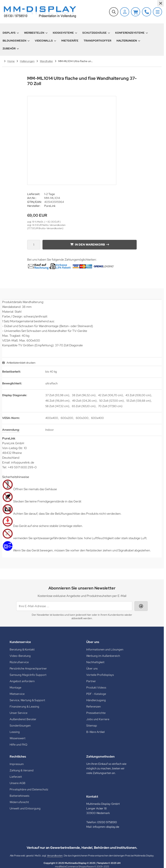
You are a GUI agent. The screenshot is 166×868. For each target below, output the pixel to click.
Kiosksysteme (65, 33)
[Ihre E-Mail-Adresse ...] (74, 606)
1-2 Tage (49, 194)
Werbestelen (36, 33)
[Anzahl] (34, 245)
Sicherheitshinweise (16, 477)
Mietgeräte (70, 41)
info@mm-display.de (106, 827)
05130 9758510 (107, 822)
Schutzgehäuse (96, 33)
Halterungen (128, 41)
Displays (11, 33)
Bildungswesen (16, 41)
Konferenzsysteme (132, 33)
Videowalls (45, 41)
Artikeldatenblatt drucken (21, 363)
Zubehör (11, 49)
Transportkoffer (97, 41)
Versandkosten (55, 856)
